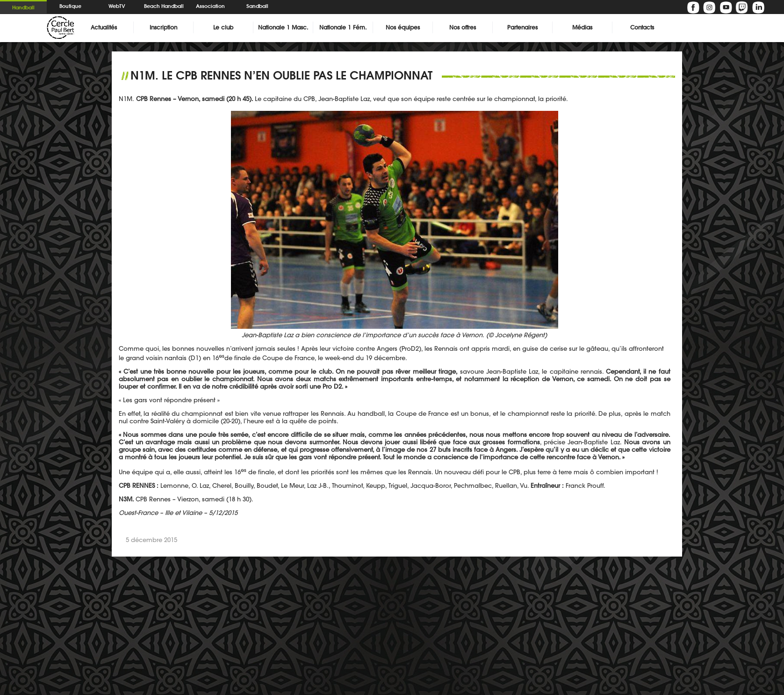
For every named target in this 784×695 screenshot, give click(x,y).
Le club (223, 27)
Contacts (642, 27)
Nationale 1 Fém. (343, 27)
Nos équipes (403, 27)
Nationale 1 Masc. (283, 27)
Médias (582, 27)
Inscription (163, 27)
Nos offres (463, 27)
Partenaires (522, 27)
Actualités (104, 27)
